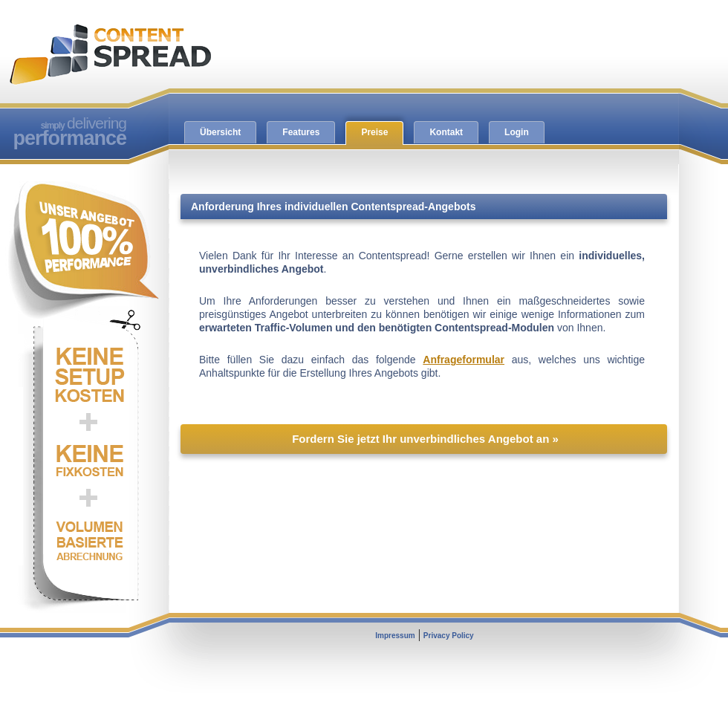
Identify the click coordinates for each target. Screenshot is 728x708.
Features (301, 132)
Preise (374, 132)
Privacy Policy (449, 636)
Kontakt (446, 132)
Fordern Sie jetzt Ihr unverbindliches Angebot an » (425, 439)
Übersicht (220, 132)
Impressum (395, 636)
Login (517, 132)
